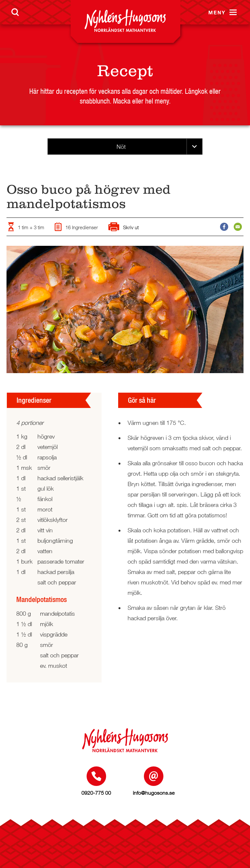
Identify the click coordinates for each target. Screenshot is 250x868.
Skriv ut (124, 227)
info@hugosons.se (154, 793)
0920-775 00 (96, 793)
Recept (125, 71)
